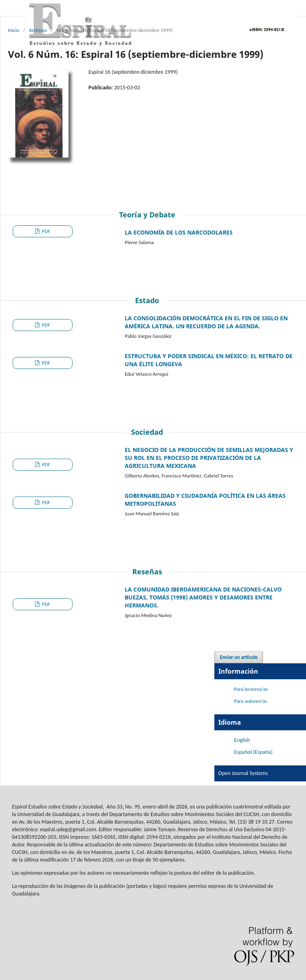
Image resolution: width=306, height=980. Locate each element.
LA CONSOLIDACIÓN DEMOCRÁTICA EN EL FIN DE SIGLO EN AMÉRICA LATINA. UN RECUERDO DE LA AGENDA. (206, 322)
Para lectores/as (251, 689)
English (242, 740)
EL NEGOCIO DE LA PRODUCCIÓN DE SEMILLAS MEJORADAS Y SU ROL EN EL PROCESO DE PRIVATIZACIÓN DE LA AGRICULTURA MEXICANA (209, 458)
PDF (45, 231)
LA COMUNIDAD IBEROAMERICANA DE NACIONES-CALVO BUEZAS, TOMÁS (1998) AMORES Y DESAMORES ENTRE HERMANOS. (203, 597)
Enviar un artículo (239, 657)
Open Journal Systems (243, 773)
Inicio (14, 30)
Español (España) (253, 752)
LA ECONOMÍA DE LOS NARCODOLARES (179, 232)
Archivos (38, 30)
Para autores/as (251, 701)
